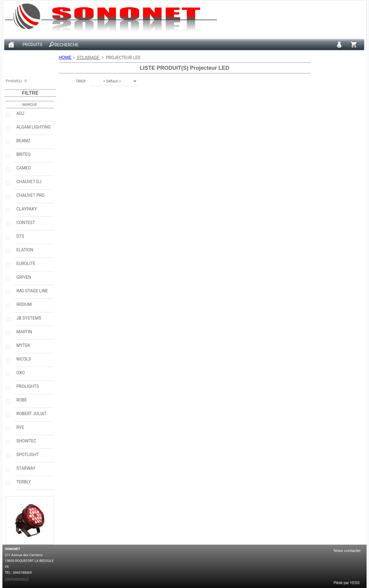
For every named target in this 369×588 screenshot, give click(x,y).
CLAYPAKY (34, 211)
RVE (34, 430)
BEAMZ (34, 143)
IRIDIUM (34, 307)
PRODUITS (32, 45)
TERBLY (34, 484)
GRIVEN (34, 280)
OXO (34, 375)
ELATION (34, 252)
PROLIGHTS (34, 389)
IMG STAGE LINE (34, 293)
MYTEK (34, 348)
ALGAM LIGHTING (34, 129)
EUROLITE (34, 266)
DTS (34, 239)
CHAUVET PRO (34, 198)
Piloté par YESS (347, 583)
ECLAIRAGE (88, 58)
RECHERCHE (66, 45)
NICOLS (34, 361)
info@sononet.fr (17, 579)
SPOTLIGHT (34, 457)
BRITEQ (34, 157)
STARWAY (34, 471)
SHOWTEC (34, 443)
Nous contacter (347, 551)
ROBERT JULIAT (34, 416)
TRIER (81, 81)
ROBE (34, 402)
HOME (65, 57)
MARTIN (34, 334)
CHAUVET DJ (34, 184)
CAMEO (34, 170)
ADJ (34, 116)
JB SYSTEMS (34, 321)
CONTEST (34, 225)
